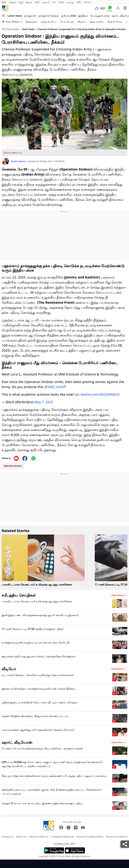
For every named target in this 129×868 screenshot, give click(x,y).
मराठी (37, 2)
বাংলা (54, 2)
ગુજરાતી (46, 2)
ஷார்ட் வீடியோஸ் (17, 742)
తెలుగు (29, 2)
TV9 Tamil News (10, 29)
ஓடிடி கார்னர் (97, 22)
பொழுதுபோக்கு (100, 16)
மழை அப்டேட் (49, 22)
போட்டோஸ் (67, 22)
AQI (103, 8)
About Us (21, 837)
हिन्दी (4, 2)
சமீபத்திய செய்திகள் (19, 595)
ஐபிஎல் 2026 (69, 16)
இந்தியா (83, 16)
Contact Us (8, 837)
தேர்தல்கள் (31, 22)
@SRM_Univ (53, 387)
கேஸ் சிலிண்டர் (14, 22)
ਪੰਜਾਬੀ (61, 2)
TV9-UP (87, 2)
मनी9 (79, 2)
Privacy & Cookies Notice (90, 837)
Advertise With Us (39, 837)
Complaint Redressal (62, 837)
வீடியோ (82, 22)
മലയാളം (70, 2)
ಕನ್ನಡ (21, 2)
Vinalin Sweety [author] (18, 161)
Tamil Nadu (28, 29)
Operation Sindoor (13, 466)
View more (118, 595)
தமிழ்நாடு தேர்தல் (48, 16)
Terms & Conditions (116, 837)
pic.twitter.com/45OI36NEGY (98, 394)
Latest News (15, 16)
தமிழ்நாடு (30, 16)
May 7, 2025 (44, 402)
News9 (13, 2)
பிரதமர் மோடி (115, 22)
